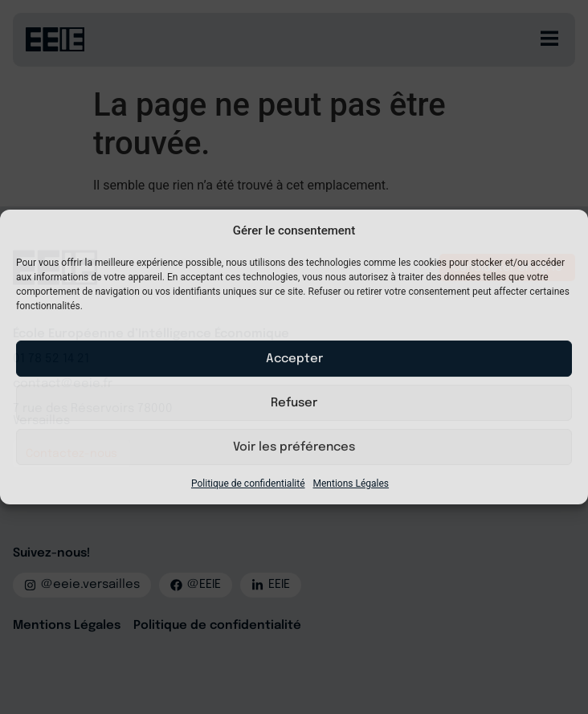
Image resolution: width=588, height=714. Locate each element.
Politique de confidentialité (248, 483)
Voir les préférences (294, 447)
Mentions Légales (351, 483)
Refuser (294, 403)
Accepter (294, 359)
